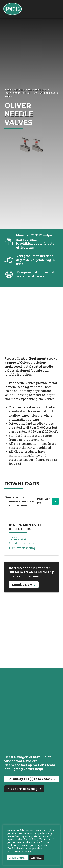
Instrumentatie (38, 89)
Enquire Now (24, 585)
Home (8, 89)
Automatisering (22, 548)
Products (20, 89)
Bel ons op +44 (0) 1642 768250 (32, 779)
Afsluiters (18, 538)
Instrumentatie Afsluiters (21, 93)
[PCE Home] (13, 9)
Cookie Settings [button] (17, 858)
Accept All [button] (37, 858)
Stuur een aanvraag (24, 789)
